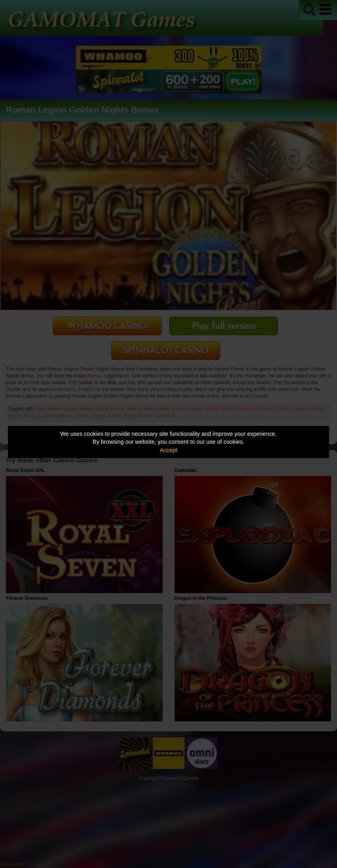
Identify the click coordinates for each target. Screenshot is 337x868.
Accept (169, 450)
